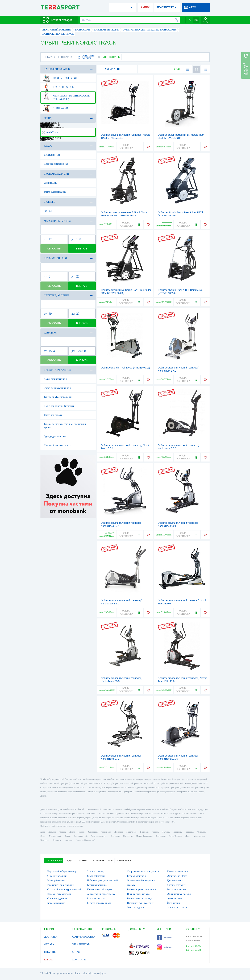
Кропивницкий (81, 836)
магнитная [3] (51, 183)
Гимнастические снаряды (61, 885)
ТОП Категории (54, 860)
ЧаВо (110, 860)
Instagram (164, 947)
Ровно (68, 836)
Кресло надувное (56, 903)
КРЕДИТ (49, 960)
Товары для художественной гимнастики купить (65, 426)
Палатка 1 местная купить (57, 445)
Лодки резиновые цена (56, 379)
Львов (81, 832)
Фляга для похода (53, 415)
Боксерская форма (176, 889)
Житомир (201, 832)
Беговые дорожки (60, 78)
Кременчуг (128, 836)
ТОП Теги (81, 860)
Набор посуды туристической (102, 880)
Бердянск (57, 840)
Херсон (155, 832)
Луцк (188, 836)
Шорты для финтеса (177, 871)
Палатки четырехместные (140, 903)
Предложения (124, 860)
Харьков (52, 832)
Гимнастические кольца (139, 898)
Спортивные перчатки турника (143, 871)
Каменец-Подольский (85, 840)
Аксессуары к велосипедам (101, 894)
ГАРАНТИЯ (50, 952)
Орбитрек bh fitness (177, 876)
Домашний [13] (52, 155)
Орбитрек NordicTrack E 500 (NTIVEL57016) (125, 368)
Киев (43, 832)
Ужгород (68, 840)
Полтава (166, 832)
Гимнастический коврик (100, 889)
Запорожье (92, 832)
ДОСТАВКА (51, 937)
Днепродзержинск (99, 836)
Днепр (72, 832)
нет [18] (48, 211)
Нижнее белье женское (139, 894)
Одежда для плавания (55, 436)
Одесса (62, 832)
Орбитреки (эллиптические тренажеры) (66, 96)
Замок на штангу (96, 871)
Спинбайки (55, 108)
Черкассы (189, 832)
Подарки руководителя (59, 894)
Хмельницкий (55, 836)
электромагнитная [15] (56, 192)
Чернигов (177, 832)
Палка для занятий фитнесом (59, 406)
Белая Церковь (175, 836)
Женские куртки (136, 908)
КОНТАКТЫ (79, 960)
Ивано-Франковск (144, 836)
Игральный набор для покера (62, 871)
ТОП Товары (97, 860)
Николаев (119, 832)
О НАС (76, 952)
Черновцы (115, 836)
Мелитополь (199, 836)
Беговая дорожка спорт (99, 903)
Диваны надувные (176, 885)
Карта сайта (81, 973)
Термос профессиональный (58, 397)
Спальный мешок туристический (64, 889)
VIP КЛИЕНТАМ (81, 944)
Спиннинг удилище (57, 898)
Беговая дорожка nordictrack (142, 889)
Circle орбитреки (96, 876)
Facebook (164, 938)
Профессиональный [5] (56, 164)
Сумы (43, 836)
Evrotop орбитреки (137, 876)
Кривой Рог (106, 832)
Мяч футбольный (56, 880)
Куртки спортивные (97, 885)
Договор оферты (98, 973)
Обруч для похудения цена (58, 388)
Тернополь (160, 836)
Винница (144, 832)
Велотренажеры (59, 87)
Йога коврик (173, 903)
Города (69, 860)
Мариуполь (131, 832)
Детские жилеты (176, 880)
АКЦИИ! (145, 7)
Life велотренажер (97, 898)
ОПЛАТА (49, 944)
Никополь (45, 840)
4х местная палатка (177, 908)
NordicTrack (50, 132)
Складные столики (57, 876)
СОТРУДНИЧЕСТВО (84, 937)
